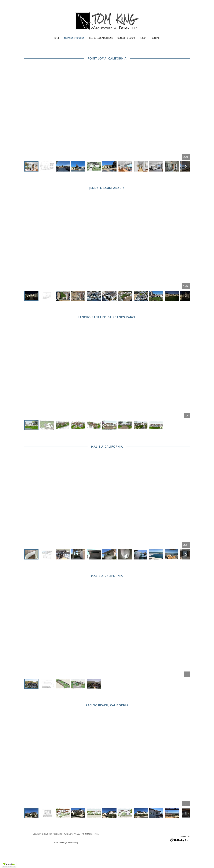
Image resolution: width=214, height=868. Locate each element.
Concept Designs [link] (126, 38)
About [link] (143, 38)
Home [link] (56, 38)
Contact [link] (156, 38)
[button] (9, 865)
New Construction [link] (74, 38)
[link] (107, 20)
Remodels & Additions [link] (101, 38)
